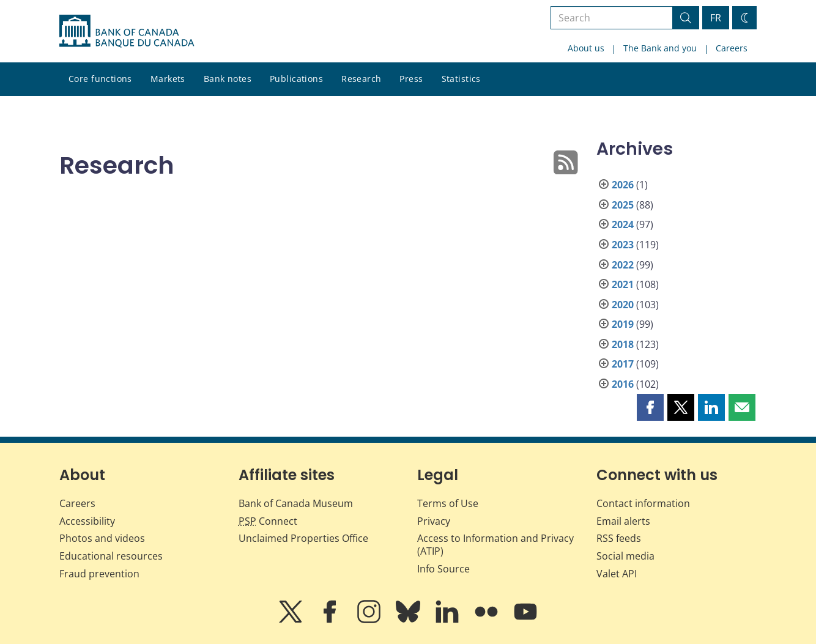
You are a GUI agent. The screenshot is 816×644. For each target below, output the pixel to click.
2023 (623, 245)
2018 (623, 344)
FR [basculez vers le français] (716, 18)
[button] (650, 407)
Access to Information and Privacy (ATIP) (495, 545)
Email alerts (623, 521)
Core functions (100, 79)
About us (586, 48)
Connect (268, 521)
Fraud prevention (99, 574)
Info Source (443, 569)
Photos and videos (102, 538)
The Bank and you (660, 48)
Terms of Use (448, 503)
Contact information (643, 503)
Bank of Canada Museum (296, 503)
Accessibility (87, 521)
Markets (168, 79)
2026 (623, 185)
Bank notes (228, 79)
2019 (623, 324)
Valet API (617, 574)
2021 (623, 284)
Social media (625, 556)
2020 (623, 305)
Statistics (461, 79)
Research (361, 79)
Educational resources (111, 556)
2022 (623, 265)
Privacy (434, 521)
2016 (623, 384)
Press (411, 79)
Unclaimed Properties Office (303, 538)
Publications (296, 79)
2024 (623, 224)
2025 (623, 205)
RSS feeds (619, 538)
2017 (623, 364)
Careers (732, 48)
